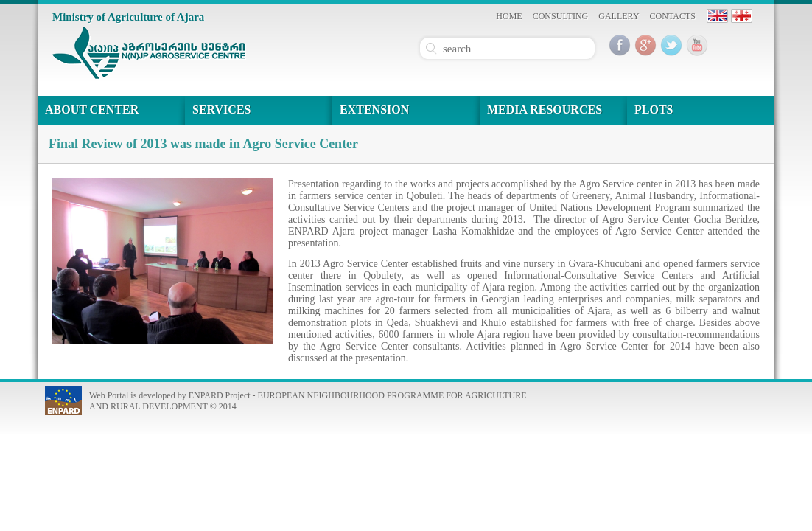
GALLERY (619, 16)
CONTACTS (673, 16)
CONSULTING (561, 16)
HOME (509, 16)
